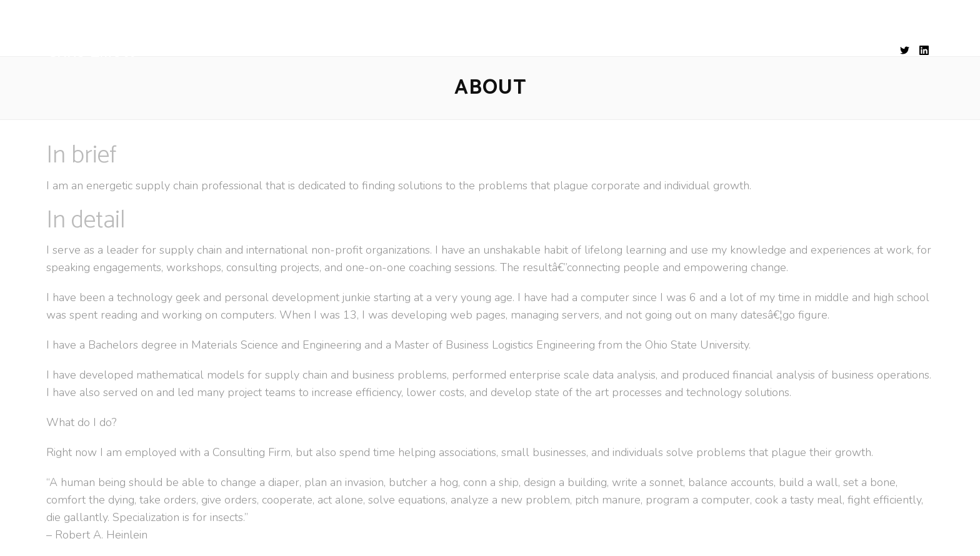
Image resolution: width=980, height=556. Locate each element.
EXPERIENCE (414, 52)
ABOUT (346, 52)
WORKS (613, 52)
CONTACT (677, 52)
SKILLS (480, 52)
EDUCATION (546, 52)
